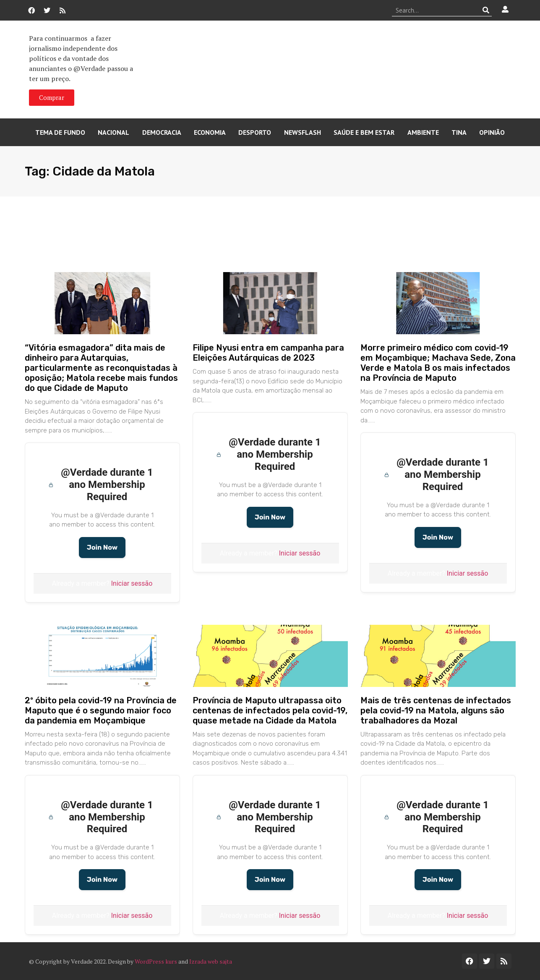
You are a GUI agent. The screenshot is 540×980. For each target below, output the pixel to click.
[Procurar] (486, 10)
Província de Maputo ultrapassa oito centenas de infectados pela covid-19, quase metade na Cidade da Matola (270, 710)
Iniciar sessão (132, 583)
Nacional (113, 132)
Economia (210, 132)
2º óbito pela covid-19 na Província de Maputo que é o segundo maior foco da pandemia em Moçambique (101, 710)
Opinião (492, 132)
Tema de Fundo (60, 132)
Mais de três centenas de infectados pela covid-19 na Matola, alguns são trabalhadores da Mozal (436, 710)
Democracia (162, 132)
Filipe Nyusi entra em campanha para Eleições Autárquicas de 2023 (268, 353)
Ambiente (423, 132)
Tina (459, 132)
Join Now (102, 547)
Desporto (255, 132)
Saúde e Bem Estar (364, 132)
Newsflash (303, 132)
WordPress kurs (156, 961)
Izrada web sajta (211, 961)
